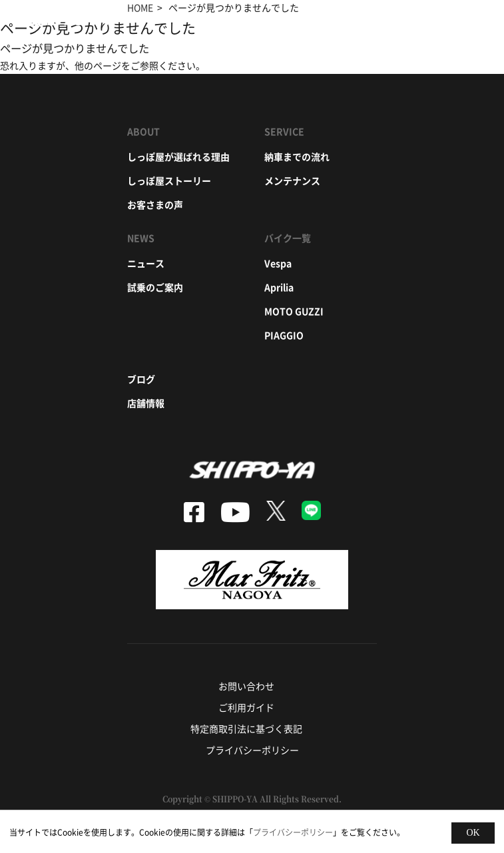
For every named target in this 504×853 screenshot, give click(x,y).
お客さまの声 (155, 204)
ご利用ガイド (246, 707)
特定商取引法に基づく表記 (246, 728)
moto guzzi (294, 311)
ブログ (141, 379)
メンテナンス (292, 180)
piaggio (284, 335)
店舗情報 (146, 403)
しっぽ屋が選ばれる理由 (178, 156)
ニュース (146, 263)
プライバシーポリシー (252, 750)
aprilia (279, 287)
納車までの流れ (297, 156)
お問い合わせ (246, 686)
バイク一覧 (288, 238)
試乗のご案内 (155, 287)
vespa (278, 263)
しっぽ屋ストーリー (169, 180)
